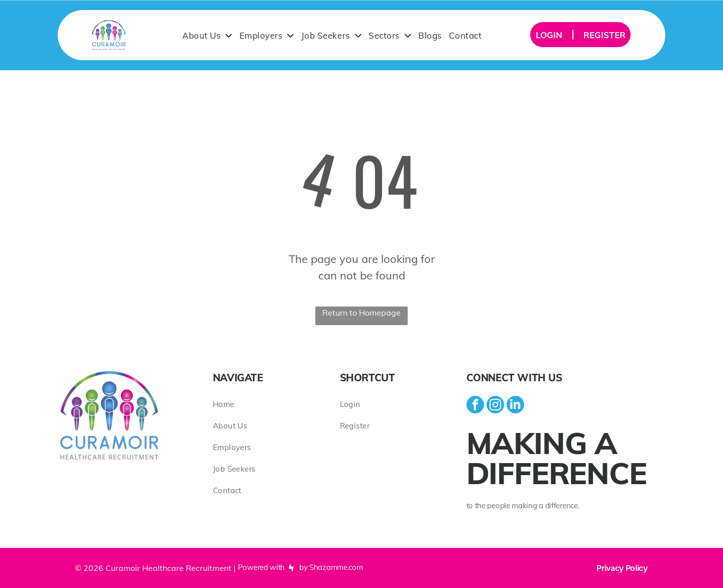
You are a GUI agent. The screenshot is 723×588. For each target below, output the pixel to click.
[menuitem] (207, 35)
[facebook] (475, 406)
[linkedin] (515, 406)
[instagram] (495, 406)
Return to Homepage (361, 313)
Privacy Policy (622, 568)
